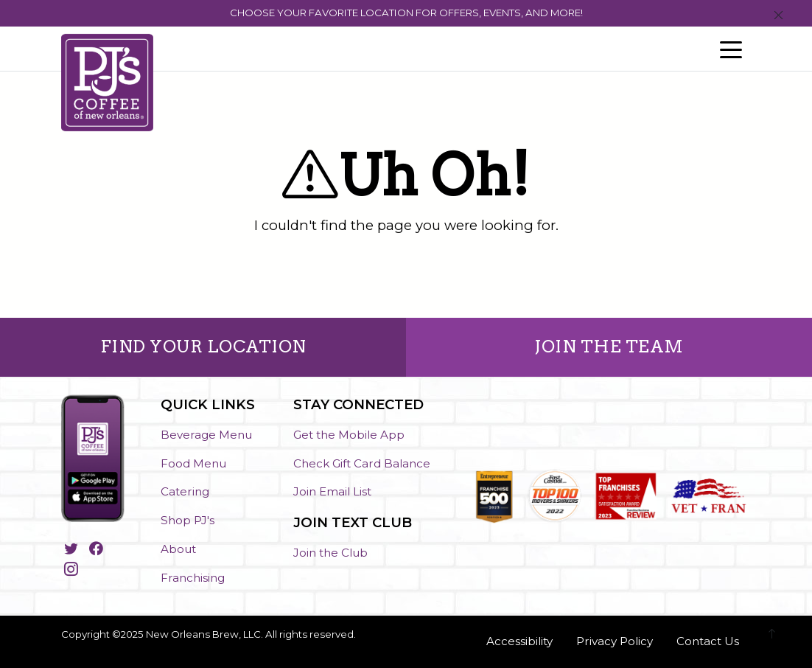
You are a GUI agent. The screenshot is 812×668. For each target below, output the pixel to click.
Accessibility (519, 641)
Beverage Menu (206, 435)
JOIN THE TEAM (609, 347)
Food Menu (193, 463)
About (178, 549)
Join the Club (330, 553)
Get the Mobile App (349, 435)
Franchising (193, 578)
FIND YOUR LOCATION (203, 347)
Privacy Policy (615, 641)
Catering (185, 491)
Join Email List (332, 491)
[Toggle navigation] (731, 49)
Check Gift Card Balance (362, 463)
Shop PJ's (188, 520)
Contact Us (708, 641)
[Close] (778, 16)
